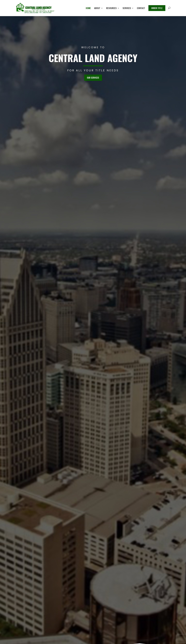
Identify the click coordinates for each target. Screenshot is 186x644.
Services (127, 8)
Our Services (93, 78)
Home (88, 8)
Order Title (157, 8)
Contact (141, 8)
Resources (111, 8)
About (97, 8)
